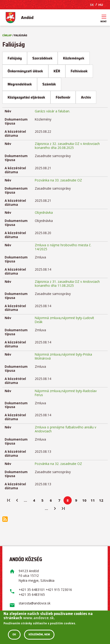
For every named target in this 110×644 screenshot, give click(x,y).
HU (101, 5)
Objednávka (44, 212)
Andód (27, 18)
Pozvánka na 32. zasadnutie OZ (58, 464)
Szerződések (43, 58)
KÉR (57, 71)
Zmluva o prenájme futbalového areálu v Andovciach (66, 429)
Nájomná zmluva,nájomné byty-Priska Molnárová (63, 356)
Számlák (49, 84)
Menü (104, 20)
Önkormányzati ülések (25, 71)
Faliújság (17, 60)
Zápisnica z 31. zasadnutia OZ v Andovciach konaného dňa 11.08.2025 (67, 283)
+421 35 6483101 (32, 590)
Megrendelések (20, 84)
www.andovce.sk (38, 618)
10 (85, 501)
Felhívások (79, 71)
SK (92, 5)
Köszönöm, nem (39, 635)
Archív (86, 97)
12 (102, 501)
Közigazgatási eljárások (27, 97)
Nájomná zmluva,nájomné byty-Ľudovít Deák (64, 320)
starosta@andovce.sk (35, 603)
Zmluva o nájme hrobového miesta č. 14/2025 (63, 247)
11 (94, 501)
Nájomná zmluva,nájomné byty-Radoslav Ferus (66, 393)
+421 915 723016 (59, 590)
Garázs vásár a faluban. (52, 111)
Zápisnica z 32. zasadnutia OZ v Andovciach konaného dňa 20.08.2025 (67, 146)
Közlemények (74, 58)
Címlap (7, 35)
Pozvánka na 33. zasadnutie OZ (58, 180)
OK (14, 635)
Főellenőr (63, 97)
